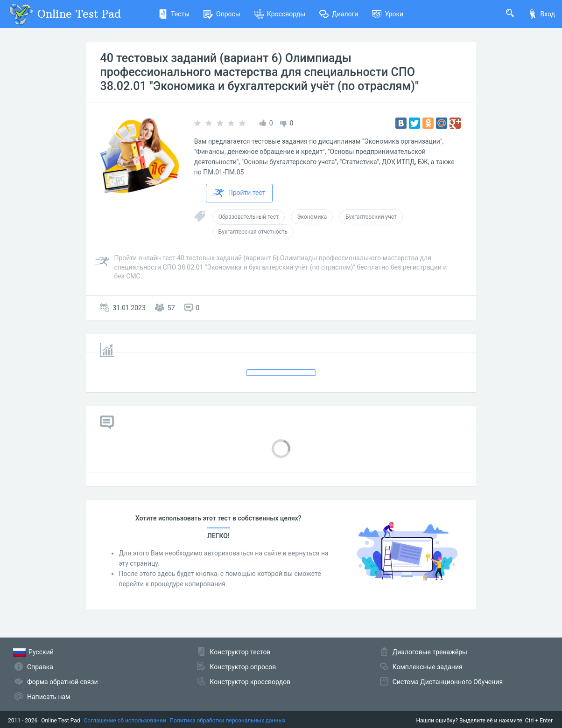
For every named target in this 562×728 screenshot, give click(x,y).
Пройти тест (239, 193)
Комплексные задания (428, 667)
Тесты (174, 14)
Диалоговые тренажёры (430, 652)
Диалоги (339, 14)
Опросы (222, 14)
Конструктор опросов (243, 667)
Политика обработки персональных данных (228, 721)
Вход (541, 14)
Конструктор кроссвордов (250, 682)
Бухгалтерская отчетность (253, 232)
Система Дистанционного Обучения (448, 682)
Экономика (312, 217)
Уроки (388, 14)
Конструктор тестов (240, 652)
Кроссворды (280, 14)
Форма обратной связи (63, 682)
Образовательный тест (249, 217)
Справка (40, 667)
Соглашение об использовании (125, 721)
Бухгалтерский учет (371, 217)
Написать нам (49, 697)
